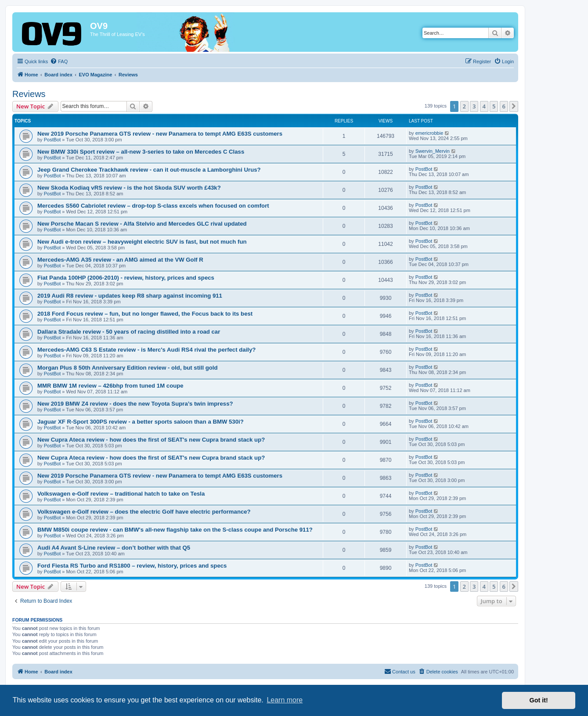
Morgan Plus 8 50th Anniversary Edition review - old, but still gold (128, 368)
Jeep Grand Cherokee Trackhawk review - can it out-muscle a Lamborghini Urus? (149, 170)
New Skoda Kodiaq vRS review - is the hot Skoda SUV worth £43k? (129, 188)
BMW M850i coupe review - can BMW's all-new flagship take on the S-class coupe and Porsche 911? (175, 530)
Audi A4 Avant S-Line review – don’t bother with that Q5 (114, 548)
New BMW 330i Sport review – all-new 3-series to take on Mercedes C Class (141, 152)
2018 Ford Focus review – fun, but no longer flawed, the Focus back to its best (145, 314)
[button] (514, 106)
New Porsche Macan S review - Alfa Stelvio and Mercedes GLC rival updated (142, 224)
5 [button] (494, 106)
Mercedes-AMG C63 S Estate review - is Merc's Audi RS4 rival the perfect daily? (146, 350)
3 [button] (474, 106)
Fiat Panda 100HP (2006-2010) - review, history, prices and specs (126, 278)
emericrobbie (429, 133)
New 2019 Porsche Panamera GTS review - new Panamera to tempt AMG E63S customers (160, 134)
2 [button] (464, 106)
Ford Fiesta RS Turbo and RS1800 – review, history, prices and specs (132, 566)
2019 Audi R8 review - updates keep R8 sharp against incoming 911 (130, 296)
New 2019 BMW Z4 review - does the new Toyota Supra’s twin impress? (135, 404)
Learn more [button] (285, 700)
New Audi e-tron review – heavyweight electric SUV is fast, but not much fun (142, 242)
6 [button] (504, 106)
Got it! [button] (539, 700)
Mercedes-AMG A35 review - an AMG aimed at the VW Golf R (120, 260)
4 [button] (484, 106)
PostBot (52, 140)
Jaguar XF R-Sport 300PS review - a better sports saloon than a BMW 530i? (141, 422)
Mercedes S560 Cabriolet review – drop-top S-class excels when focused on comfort (153, 206)
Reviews (29, 94)
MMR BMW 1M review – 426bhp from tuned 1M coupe (110, 386)
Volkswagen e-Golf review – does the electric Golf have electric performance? (144, 512)
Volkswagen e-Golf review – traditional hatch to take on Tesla (121, 494)
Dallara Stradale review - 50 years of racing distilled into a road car (129, 332)
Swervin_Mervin (433, 151)
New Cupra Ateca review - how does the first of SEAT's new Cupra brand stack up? (151, 440)
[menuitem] (59, 61)
